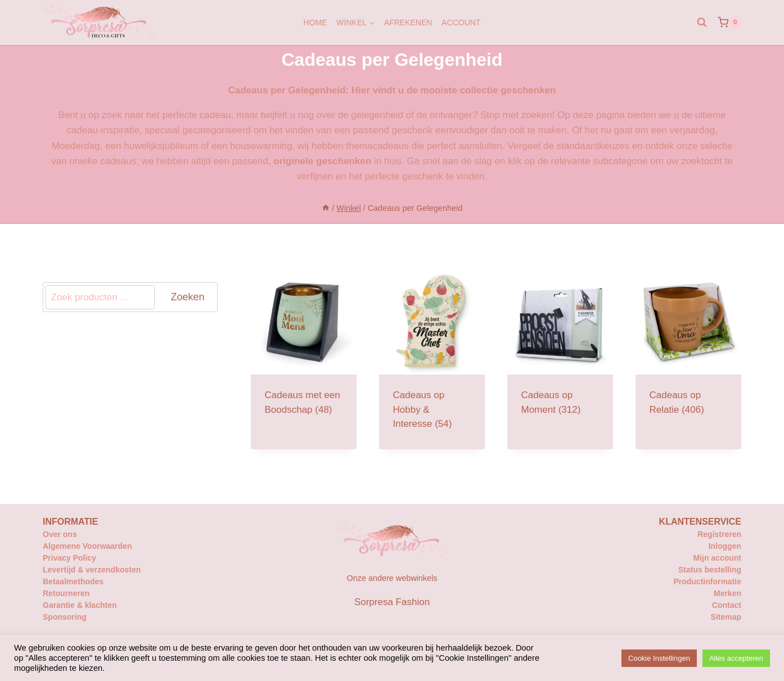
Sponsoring (65, 617)
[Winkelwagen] (729, 22)
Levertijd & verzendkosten (92, 570)
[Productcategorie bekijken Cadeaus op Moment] (560, 352)
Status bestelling (710, 570)
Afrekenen (408, 22)
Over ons (60, 534)
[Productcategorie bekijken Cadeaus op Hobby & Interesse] (432, 359)
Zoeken (187, 297)
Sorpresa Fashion (392, 602)
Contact (727, 605)
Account (461, 22)
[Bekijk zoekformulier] (702, 22)
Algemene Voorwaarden (87, 546)
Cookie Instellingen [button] (659, 658)
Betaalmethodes (73, 581)
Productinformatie (707, 581)
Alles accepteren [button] (736, 658)
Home (316, 22)
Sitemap (726, 617)
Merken (727, 593)
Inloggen (725, 546)
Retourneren (66, 593)
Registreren (719, 534)
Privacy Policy (69, 558)
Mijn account (717, 558)
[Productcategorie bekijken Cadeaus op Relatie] (688, 352)
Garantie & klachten (80, 605)
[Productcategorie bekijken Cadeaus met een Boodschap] (304, 352)
